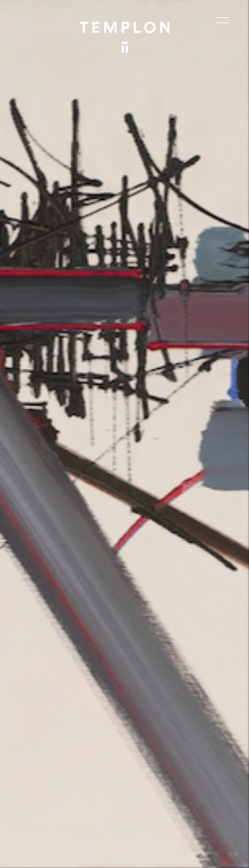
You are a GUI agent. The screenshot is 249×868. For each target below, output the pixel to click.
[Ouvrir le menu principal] (222, 20)
